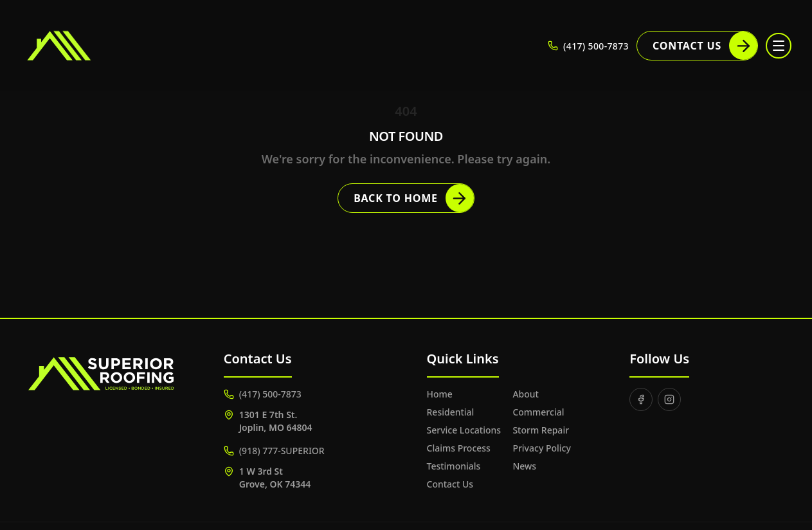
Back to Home (414, 198)
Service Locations (464, 430)
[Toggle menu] (779, 46)
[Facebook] (641, 399)
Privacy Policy (541, 448)
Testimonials (454, 466)
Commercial (538, 412)
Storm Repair (541, 430)
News (524, 466)
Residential (451, 412)
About (526, 394)
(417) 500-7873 (263, 394)
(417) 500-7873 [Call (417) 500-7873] (588, 46)
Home (440, 394)
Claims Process (459, 448)
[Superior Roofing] (93, 46)
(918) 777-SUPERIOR (274, 451)
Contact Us (705, 46)
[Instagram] (669, 399)
